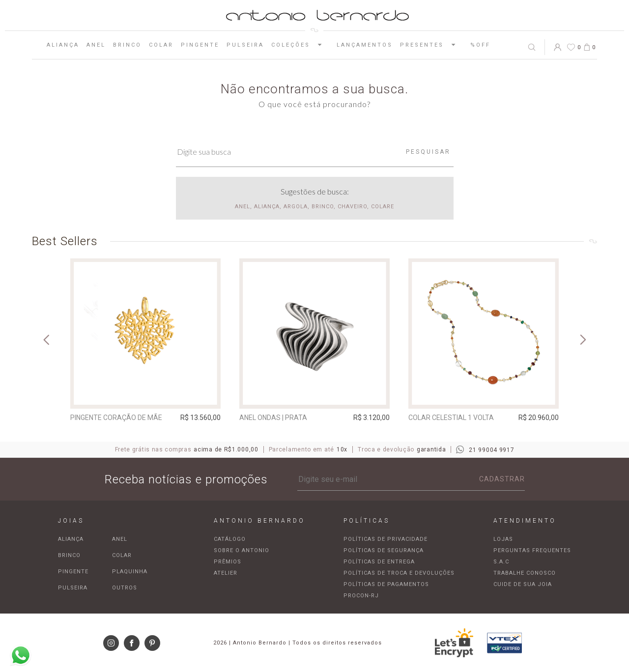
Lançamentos (365, 45)
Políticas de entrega (379, 562)
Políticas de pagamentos (386, 584)
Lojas (503, 539)
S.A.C (501, 562)
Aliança (63, 45)
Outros (125, 588)
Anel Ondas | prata (273, 418)
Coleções (300, 45)
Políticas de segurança (384, 550)
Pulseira (245, 45)
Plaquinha (130, 572)
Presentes (431, 45)
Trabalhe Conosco (525, 573)
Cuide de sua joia (523, 584)
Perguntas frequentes (532, 550)
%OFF (480, 45)
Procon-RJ (361, 596)
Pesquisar (428, 152)
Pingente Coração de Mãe (116, 418)
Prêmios (228, 562)
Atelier (226, 573)
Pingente (200, 45)
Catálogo (230, 539)
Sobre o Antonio (242, 550)
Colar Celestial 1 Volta (451, 418)
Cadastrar (502, 479)
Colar (161, 45)
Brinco (127, 45)
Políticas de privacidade (386, 539)
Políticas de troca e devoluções (399, 573)
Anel (96, 45)
